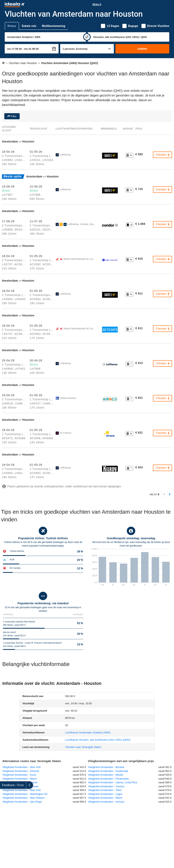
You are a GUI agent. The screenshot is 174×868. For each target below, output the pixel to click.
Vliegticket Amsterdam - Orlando (21, 771)
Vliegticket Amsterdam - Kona (19, 775)
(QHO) (98, 740)
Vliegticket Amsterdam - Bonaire (106, 767)
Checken (163, 155)
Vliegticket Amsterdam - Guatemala (108, 771)
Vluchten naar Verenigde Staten (83, 747)
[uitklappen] (4, 785)
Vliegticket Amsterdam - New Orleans (23, 798)
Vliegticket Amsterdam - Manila (106, 775)
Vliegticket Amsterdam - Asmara (106, 802)
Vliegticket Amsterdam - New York (22, 767)
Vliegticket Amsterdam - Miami (20, 779)
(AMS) (88, 733)
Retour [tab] (12, 26)
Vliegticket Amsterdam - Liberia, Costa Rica (113, 782)
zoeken (142, 49)
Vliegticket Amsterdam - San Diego (22, 802)
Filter (13, 116)
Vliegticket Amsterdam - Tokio (105, 790)
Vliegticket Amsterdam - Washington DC (25, 794)
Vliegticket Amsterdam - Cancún (106, 786)
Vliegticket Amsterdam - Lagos (105, 794)
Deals (97, 5)
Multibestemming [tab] (53, 26)
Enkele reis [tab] (29, 26)
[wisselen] (87, 37)
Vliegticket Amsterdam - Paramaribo (108, 779)
